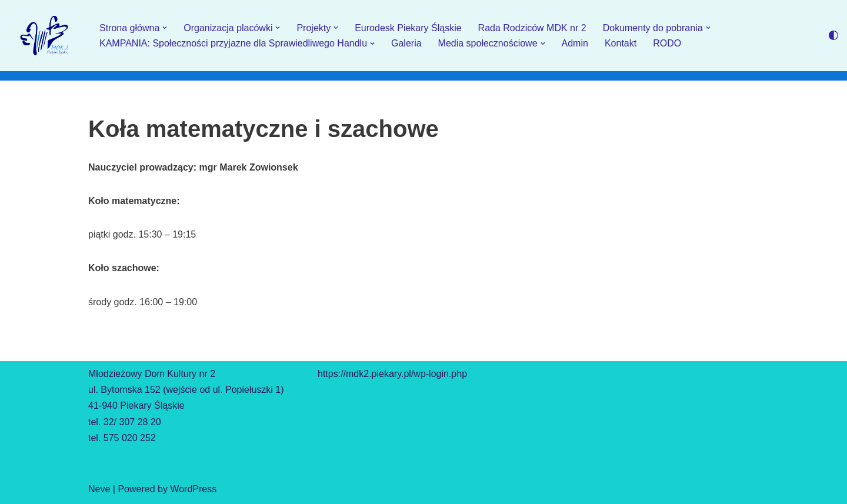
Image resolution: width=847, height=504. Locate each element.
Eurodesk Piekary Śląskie (408, 28)
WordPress (193, 489)
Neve (99, 489)
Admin (575, 43)
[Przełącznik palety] (833, 35)
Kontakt (621, 43)
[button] (165, 28)
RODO (667, 43)
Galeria (406, 43)
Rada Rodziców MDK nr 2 (532, 28)
